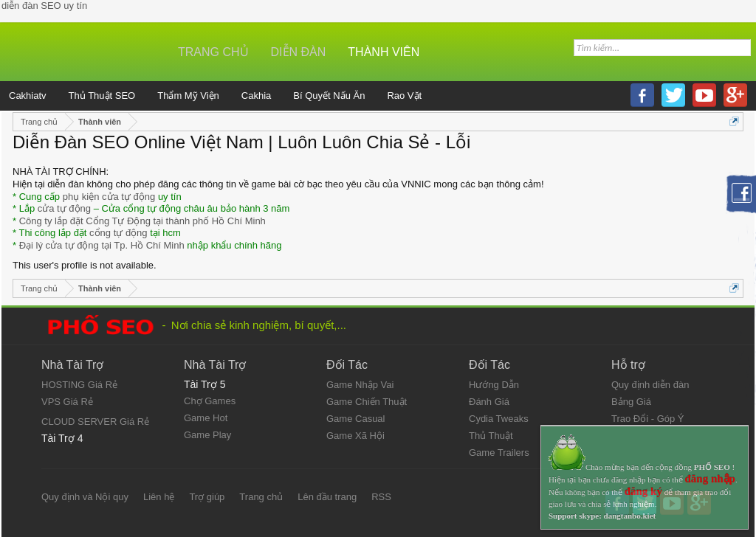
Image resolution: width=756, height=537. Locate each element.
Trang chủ (213, 52)
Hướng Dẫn (494, 385)
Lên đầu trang (327, 497)
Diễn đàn (299, 52)
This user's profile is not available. (85, 265)
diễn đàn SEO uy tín (44, 6)
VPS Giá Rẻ (67, 402)
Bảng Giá (631, 402)
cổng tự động (118, 233)
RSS (381, 497)
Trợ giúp (207, 497)
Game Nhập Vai (360, 385)
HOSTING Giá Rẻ (79, 385)
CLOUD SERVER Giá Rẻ (95, 422)
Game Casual (355, 419)
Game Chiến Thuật (367, 402)
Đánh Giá (489, 402)
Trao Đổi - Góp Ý (648, 419)
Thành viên (384, 52)
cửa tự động (64, 208)
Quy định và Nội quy (85, 497)
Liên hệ (159, 497)
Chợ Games (210, 401)
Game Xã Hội (355, 436)
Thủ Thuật (491, 436)
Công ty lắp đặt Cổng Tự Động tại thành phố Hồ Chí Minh (142, 221)
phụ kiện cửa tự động (109, 197)
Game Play (207, 435)
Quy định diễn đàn (650, 385)
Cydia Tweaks (499, 419)
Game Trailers (499, 453)
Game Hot (206, 418)
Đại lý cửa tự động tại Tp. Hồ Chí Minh (102, 245)
